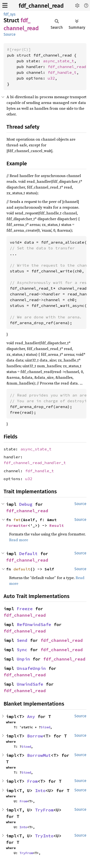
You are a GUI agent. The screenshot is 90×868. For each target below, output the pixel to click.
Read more (19, 540)
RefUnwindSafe (34, 624)
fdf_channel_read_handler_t (35, 463)
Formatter (17, 525)
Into (40, 790)
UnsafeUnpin (31, 668)
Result (57, 525)
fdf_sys (9, 14)
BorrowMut (39, 755)
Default (28, 554)
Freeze (25, 609)
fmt (17, 520)
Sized (45, 727)
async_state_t (59, 61)
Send (22, 640)
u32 (51, 78)
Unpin (23, 659)
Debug (26, 504)
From (32, 781)
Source (10, 34)
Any (31, 716)
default (22, 569)
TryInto (44, 836)
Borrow (35, 736)
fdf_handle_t (62, 72)
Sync (22, 650)
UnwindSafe (30, 684)
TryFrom (44, 810)
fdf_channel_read (41, 6)
